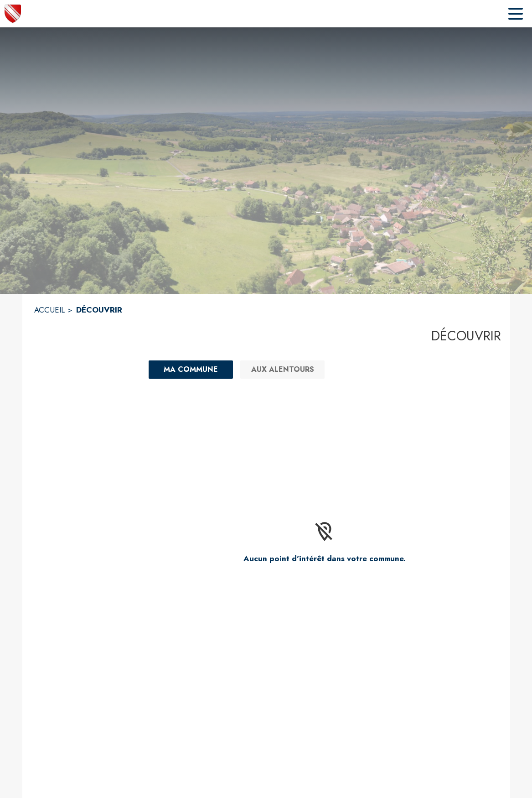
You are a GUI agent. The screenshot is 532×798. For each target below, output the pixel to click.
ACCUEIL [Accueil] (49, 310)
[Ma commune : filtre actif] (191, 370)
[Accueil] (13, 14)
